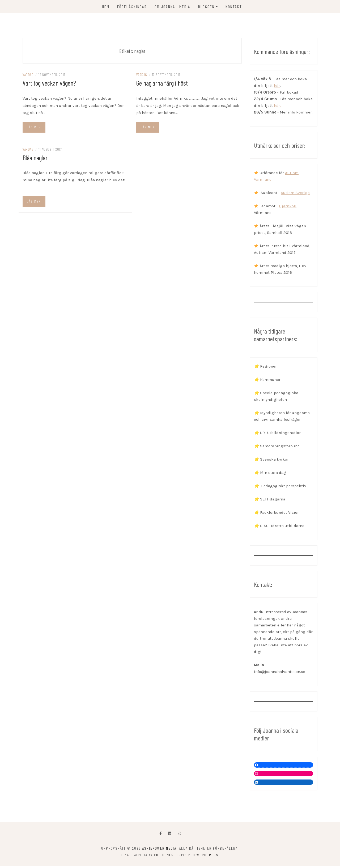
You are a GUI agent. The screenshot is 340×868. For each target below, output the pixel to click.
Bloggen (206, 7)
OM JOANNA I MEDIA (173, 7)
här (277, 87)
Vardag (28, 76)
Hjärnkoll (288, 208)
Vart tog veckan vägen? (49, 85)
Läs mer (34, 129)
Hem (106, 7)
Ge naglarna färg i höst (162, 85)
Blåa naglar (35, 159)
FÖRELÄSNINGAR (132, 7)
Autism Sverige (295, 195)
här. (277, 107)
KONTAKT (234, 7)
